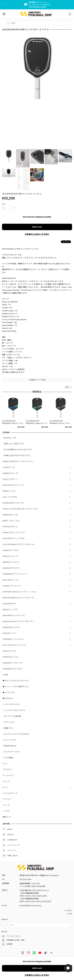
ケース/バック (8, 775)
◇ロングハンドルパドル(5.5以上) (16, 734)
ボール (5, 787)
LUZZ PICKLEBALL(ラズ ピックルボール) (19, 544)
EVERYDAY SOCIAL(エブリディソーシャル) (19, 592)
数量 (4, 204)
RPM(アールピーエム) (11, 521)
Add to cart (37, 227)
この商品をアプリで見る (37, 380)
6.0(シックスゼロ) (10, 497)
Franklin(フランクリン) (12, 586)
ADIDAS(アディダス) (11, 562)
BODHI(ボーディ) (9, 633)
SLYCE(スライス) (9, 651)
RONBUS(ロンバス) (10, 515)
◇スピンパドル (9, 722)
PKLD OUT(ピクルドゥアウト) (14, 645)
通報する (68, 387)
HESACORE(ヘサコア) (11, 627)
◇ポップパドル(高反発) (12, 716)
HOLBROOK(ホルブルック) (13, 503)
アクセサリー (8, 770)
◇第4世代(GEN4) (9, 746)
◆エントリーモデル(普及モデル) (16, 687)
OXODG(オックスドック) (12, 663)
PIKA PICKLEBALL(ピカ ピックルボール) (18, 598)
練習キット (7, 817)
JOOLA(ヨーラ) (9, 467)
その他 (5, 675)
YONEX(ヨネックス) (10, 657)
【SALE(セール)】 (10, 438)
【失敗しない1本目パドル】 (14, 444)
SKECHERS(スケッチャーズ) (14, 615)
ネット (5, 764)
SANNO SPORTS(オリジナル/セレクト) (18, 461)
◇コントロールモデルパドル (14, 710)
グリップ (6, 781)
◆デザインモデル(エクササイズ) (16, 681)
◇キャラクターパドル (11, 752)
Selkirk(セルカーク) (10, 473)
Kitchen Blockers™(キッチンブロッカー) (18, 621)
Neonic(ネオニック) (10, 580)
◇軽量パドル (8, 728)
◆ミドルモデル (9, 693)
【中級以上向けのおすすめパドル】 (17, 456)
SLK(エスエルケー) (10, 479)
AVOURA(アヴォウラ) (11, 568)
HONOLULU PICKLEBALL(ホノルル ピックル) (20, 509)
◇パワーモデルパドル (11, 704)
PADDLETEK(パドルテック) (13, 485)
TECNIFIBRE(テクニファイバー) (15, 574)
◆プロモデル (8, 698)
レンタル (6, 811)
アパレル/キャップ (10, 793)
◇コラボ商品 (8, 758)
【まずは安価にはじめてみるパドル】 (18, 450)
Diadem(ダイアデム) (11, 550)
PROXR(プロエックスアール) (14, 533)
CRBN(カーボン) (9, 491)
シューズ (6, 805)
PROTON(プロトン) (10, 527)
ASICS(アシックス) (10, 610)
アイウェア (7, 799)
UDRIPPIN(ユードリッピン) (13, 639)
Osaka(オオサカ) (9, 604)
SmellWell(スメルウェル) (12, 669)
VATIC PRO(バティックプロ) (14, 538)
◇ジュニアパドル (10, 740)
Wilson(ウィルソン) (10, 556)
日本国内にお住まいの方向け (37, 234)
